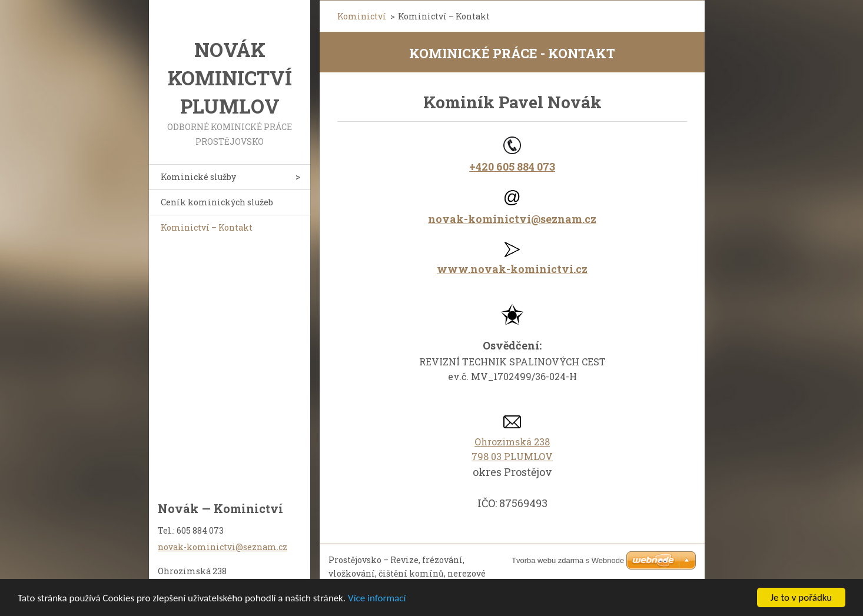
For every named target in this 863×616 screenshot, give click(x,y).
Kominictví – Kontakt (207, 227)
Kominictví (362, 16)
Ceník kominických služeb (217, 202)
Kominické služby (198, 177)
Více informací (377, 602)
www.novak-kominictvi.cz (512, 269)
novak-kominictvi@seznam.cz (512, 219)
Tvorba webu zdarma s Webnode (568, 560)
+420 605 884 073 (512, 167)
